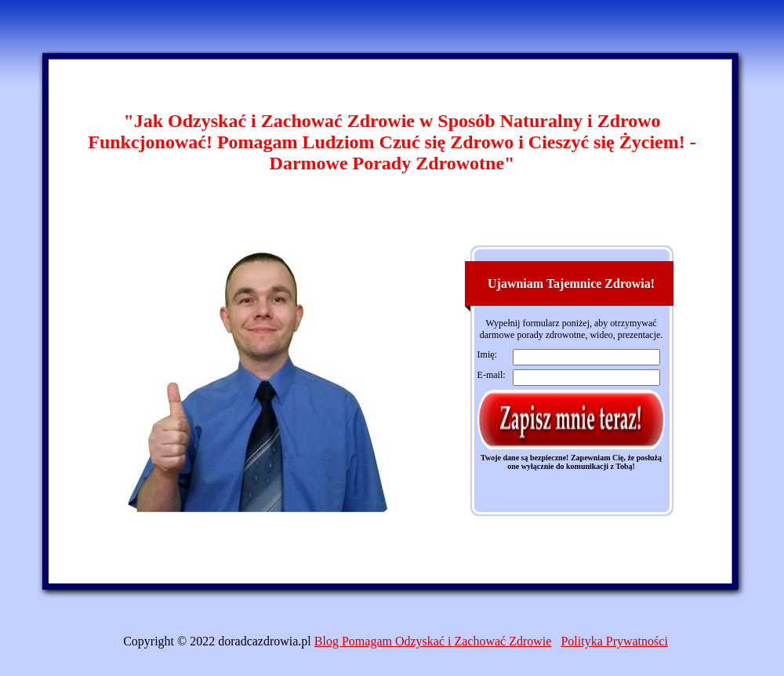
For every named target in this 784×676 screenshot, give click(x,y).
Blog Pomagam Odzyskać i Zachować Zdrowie (433, 641)
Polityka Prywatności (614, 641)
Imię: (487, 354)
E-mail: (492, 375)
